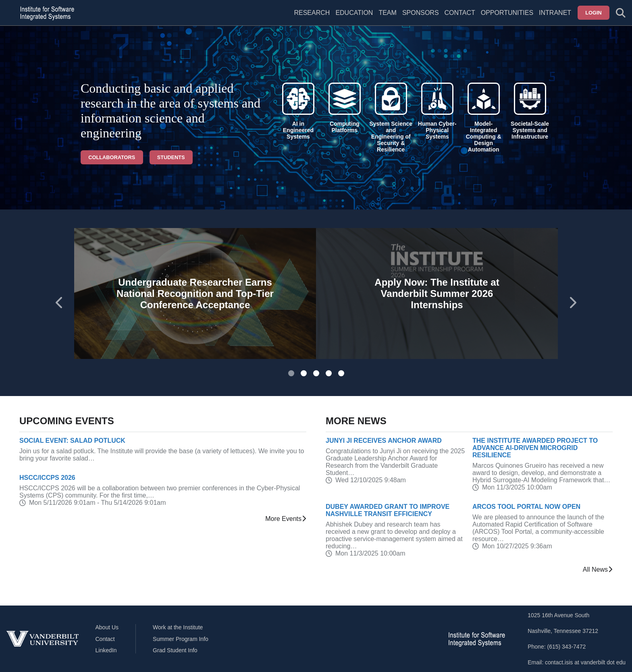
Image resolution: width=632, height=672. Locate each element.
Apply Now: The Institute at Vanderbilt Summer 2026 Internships (437, 293)
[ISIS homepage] (45, 13)
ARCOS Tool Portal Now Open (526, 507)
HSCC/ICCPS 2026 (47, 478)
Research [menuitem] (312, 13)
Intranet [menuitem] (555, 13)
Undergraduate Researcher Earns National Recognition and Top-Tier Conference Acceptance (195, 293)
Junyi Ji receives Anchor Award (384, 441)
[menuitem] (387, 18)
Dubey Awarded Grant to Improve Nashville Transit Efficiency (388, 510)
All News (598, 570)
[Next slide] (572, 303)
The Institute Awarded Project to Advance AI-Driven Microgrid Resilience (535, 448)
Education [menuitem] (354, 13)
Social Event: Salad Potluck (72, 441)
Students (171, 157)
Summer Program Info (181, 639)
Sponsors (421, 13)
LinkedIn (106, 650)
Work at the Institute (178, 627)
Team (387, 13)
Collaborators (112, 157)
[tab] (291, 373)
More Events (286, 519)
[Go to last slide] (60, 303)
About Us (107, 627)
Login (594, 13)
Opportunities (507, 13)
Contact (460, 13)
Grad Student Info (175, 650)
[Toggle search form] (621, 13)
